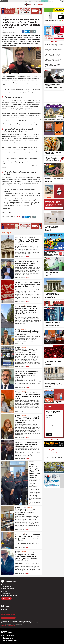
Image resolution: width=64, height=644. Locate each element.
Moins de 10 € (50, 415)
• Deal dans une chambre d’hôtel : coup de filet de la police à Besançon (53, 65)
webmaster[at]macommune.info (8, 626)
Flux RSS (5, 592)
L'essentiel (54, 42)
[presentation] (45, 337)
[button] (60, 1)
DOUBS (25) (18, 236)
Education (24, 441)
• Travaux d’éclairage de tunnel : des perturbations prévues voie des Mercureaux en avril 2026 (54, 51)
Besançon (4, 17)
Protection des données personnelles (11, 590)
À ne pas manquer (54, 329)
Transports (30, 305)
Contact (4, 585)
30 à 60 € (49, 419)
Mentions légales (6, 594)
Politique (11, 17)
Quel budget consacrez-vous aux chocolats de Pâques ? (53, 412)
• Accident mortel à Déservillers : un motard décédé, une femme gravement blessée (54, 46)
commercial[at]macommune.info (9, 614)
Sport (28, 281)
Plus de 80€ (50, 423)
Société (16, 17)
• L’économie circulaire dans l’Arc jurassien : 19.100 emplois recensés (53, 61)
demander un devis (8, 618)
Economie (24, 236)
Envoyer (49, 435)
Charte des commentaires (8, 588)
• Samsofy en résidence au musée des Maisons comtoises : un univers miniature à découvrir (53, 56)
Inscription (49, 208)
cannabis (4, 213)
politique (10, 213)
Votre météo (54, 440)
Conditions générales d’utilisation (10, 595)
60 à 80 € (49, 421)
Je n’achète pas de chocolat (53, 425)
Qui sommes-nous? (7, 586)
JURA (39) (17, 370)
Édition (35, 4)
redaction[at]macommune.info (8, 611)
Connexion (58, 208)
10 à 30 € (49, 417)
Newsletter (7, 598)
